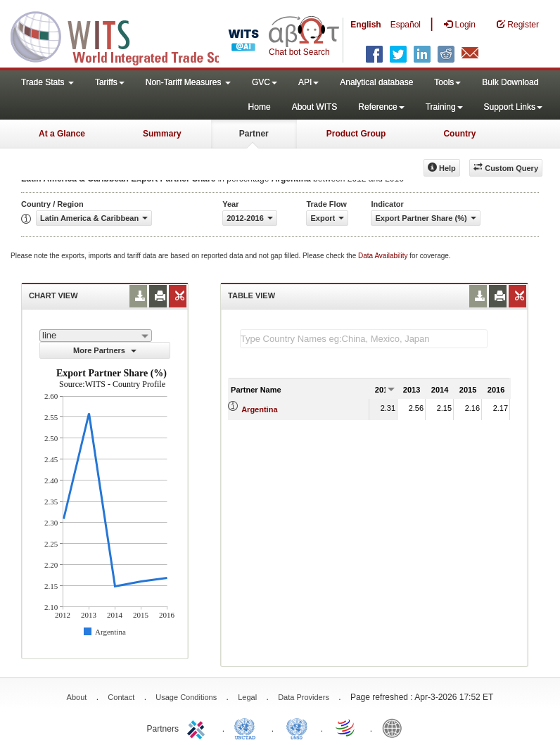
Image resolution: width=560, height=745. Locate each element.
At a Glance (62, 134)
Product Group (356, 134)
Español (406, 25)
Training (444, 107)
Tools (447, 82)
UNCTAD (248, 727)
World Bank (395, 727)
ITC (198, 727)
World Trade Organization (346, 727)
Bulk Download (510, 82)
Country (459, 134)
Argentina (259, 409)
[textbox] (364, 339)
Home (260, 107)
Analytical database (376, 82)
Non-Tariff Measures (188, 82)
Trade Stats (47, 82)
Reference (381, 107)
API (308, 82)
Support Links (513, 107)
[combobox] (96, 336)
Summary (162, 134)
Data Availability (384, 256)
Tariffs (110, 82)
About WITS (315, 107)
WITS (141, 35)
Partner (254, 134)
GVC (265, 82)
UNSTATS (297, 727)
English (365, 25)
